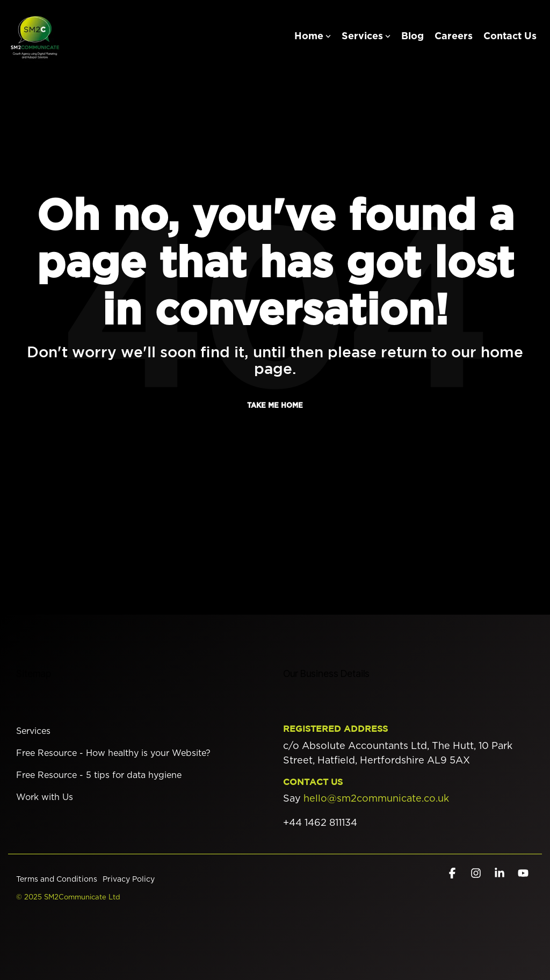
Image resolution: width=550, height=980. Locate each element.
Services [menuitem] (33, 731)
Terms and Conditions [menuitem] (57, 880)
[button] (453, 874)
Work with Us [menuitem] (45, 797)
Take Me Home (275, 406)
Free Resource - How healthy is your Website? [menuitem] (113, 753)
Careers (454, 37)
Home (313, 37)
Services (366, 37)
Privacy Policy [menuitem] (129, 880)
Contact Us (510, 37)
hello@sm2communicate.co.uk (376, 799)
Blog (412, 37)
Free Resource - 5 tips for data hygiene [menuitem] (99, 775)
